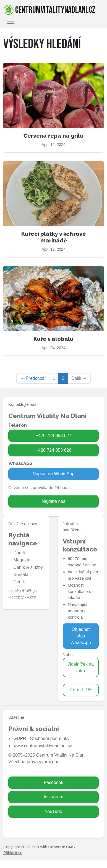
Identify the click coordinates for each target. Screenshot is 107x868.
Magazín (22, 560)
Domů (19, 553)
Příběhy (27, 591)
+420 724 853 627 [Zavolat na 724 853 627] (53, 436)
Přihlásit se (13, 853)
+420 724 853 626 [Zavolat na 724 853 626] (53, 450)
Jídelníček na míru (81, 667)
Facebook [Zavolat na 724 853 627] (53, 782)
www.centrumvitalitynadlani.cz (43, 746)
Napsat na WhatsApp (53, 474)
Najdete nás (53, 501)
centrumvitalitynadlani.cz (49, 10)
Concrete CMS (62, 847)
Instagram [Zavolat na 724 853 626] (53, 797)
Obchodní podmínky (50, 738)
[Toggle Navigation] (10, 22)
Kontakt (21, 575)
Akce (32, 597)
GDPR (20, 738)
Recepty (16, 597)
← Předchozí (33, 378)
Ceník (19, 582)
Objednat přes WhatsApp (81, 636)
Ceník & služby (28, 567)
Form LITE (81, 690)
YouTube (53, 811)
